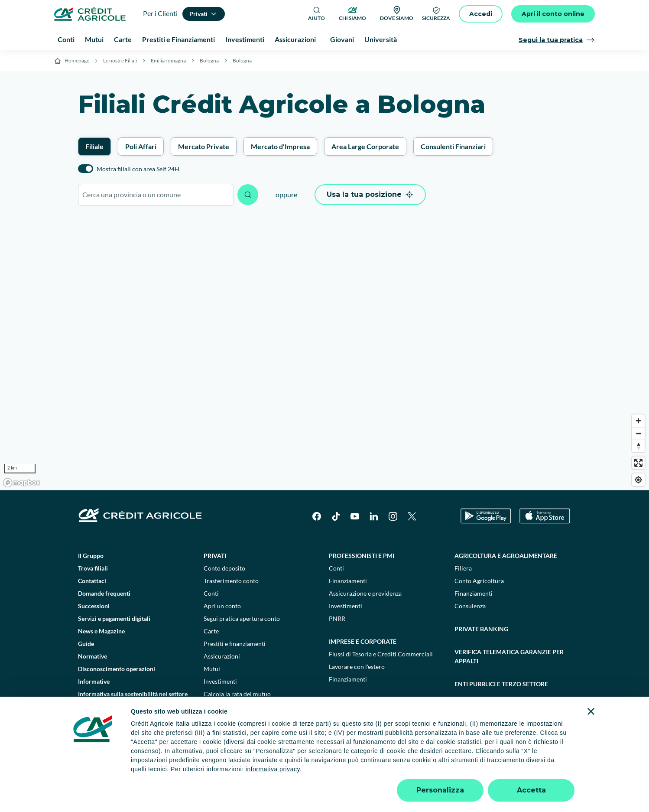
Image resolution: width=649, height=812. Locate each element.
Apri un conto (222, 606)
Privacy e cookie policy (281, 772)
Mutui (212, 669)
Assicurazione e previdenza (365, 593)
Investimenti (220, 681)
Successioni (94, 606)
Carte (211, 631)
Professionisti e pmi (362, 556)
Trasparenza (487, 772)
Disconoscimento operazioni (117, 669)
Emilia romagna (168, 60)
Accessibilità (529, 772)
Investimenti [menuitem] (245, 39)
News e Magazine (101, 631)
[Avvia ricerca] (248, 195)
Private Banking (481, 629)
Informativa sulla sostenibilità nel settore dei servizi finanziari (133, 698)
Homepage (77, 60)
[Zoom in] (638, 421)
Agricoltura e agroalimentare (506, 556)
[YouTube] (355, 516)
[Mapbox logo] (22, 483)
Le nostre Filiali (120, 60)
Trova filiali (93, 568)
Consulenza (470, 606)
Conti (211, 593)
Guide (86, 644)
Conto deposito (224, 568)
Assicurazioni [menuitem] (295, 39)
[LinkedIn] (374, 516)
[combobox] (156, 195)
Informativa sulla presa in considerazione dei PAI (133, 720)
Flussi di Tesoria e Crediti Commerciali (381, 654)
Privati (215, 556)
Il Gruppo (91, 556)
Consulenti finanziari (232, 706)
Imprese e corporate (363, 641)
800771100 (243, 790)
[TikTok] (336, 516)
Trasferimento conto (231, 581)
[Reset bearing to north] (638, 446)
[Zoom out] (638, 433)
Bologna (209, 60)
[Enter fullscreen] (638, 463)
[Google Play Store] (486, 516)
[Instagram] (393, 516)
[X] (412, 516)
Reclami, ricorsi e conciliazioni (361, 772)
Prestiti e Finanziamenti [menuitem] (178, 39)
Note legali (163, 772)
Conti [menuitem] (66, 39)
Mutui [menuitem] (94, 39)
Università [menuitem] (381, 39)
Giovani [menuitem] (342, 39)
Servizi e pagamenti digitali (114, 618)
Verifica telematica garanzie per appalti (509, 656)
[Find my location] (638, 480)
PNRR (337, 618)
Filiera (463, 568)
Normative (92, 656)
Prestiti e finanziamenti (235, 644)
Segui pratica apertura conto (242, 618)
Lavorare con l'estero (357, 667)
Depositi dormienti (436, 772)
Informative (94, 681)
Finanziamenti (348, 581)
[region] (324, 352)
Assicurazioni (222, 656)
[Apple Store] (545, 516)
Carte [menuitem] (123, 39)
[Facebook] (317, 516)
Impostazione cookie (214, 772)
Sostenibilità (476, 707)
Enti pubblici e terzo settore (501, 684)
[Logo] (90, 14)
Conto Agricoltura (479, 581)
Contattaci (92, 581)
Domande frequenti (104, 593)
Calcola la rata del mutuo (237, 694)
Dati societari (122, 772)
